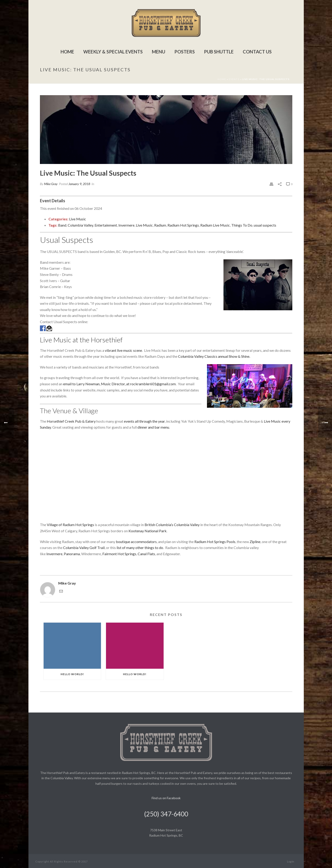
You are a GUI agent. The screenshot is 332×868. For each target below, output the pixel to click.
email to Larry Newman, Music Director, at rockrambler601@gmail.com (119, 384)
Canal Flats (146, 554)
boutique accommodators (136, 542)
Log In (291, 861)
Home (67, 52)
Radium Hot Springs (183, 225)
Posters (185, 52)
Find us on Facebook (166, 798)
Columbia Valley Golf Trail (84, 548)
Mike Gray (51, 184)
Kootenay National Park (148, 531)
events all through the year (144, 421)
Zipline (255, 542)
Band (62, 225)
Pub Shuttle (219, 52)
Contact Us (257, 52)
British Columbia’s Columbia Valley (172, 525)
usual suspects (265, 225)
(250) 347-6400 (166, 814)
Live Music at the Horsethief (81, 340)
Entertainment (106, 225)
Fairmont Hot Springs (119, 554)
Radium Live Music (215, 225)
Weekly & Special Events (113, 52)
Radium (160, 225)
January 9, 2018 (79, 184)
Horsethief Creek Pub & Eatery (71, 421)
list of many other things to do (140, 548)
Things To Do (242, 225)
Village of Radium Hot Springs (70, 525)
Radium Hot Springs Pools (215, 542)
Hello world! (72, 674)
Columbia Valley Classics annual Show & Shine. (214, 356)
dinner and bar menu (153, 427)
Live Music (78, 219)
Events (234, 79)
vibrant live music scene (123, 350)
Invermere (126, 225)
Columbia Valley (80, 225)
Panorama (72, 554)
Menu (159, 52)
